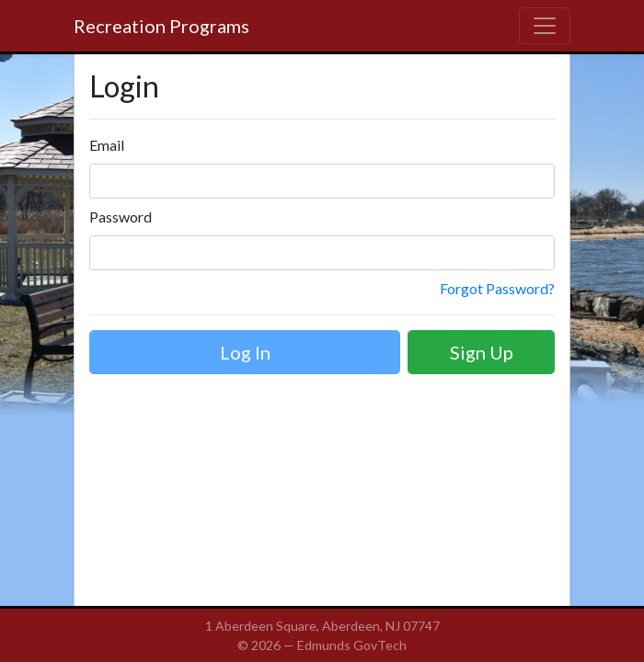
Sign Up (482, 352)
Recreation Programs (161, 26)
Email (107, 145)
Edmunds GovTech (352, 645)
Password (121, 217)
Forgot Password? (497, 288)
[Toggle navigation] (545, 26)
